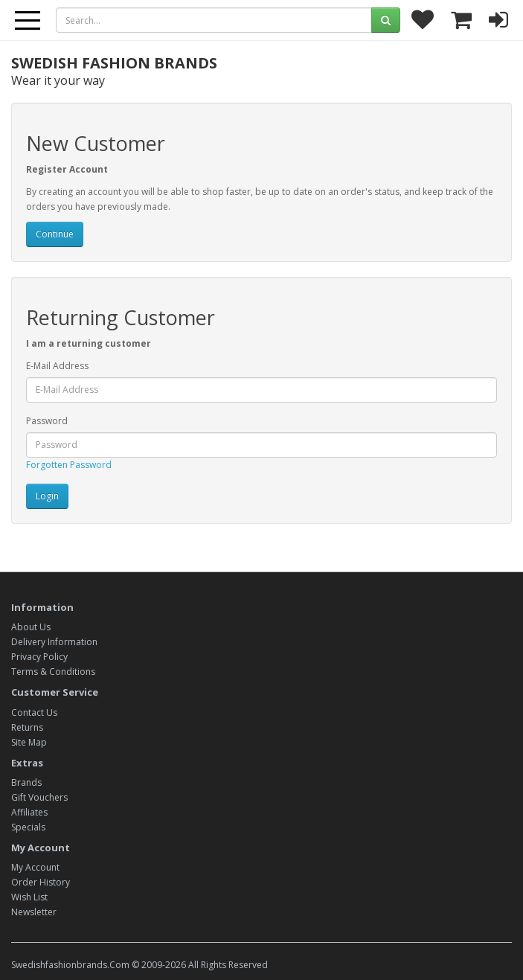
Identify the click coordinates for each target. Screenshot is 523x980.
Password (47, 421)
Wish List (29, 897)
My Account (35, 867)
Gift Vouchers (39, 797)
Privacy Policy (39, 657)
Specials (28, 827)
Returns (27, 727)
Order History (41, 882)
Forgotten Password (69, 465)
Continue (55, 234)
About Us (31, 627)
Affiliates (29, 812)
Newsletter (34, 912)
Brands (26, 782)
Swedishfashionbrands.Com (70, 965)
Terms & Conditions (53, 672)
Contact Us (34, 712)
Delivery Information (54, 642)
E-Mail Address (57, 366)
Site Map (29, 742)
